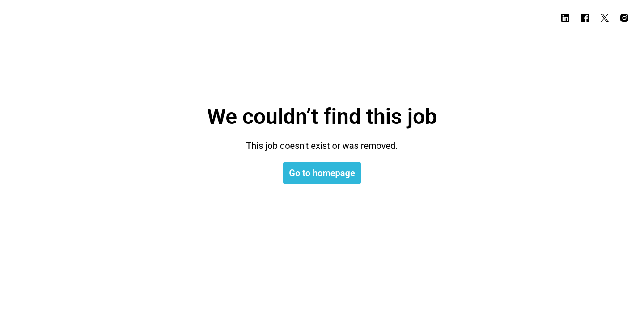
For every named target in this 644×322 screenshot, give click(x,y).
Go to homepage (322, 173)
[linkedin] (565, 18)
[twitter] (605, 18)
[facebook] (585, 18)
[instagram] (624, 18)
